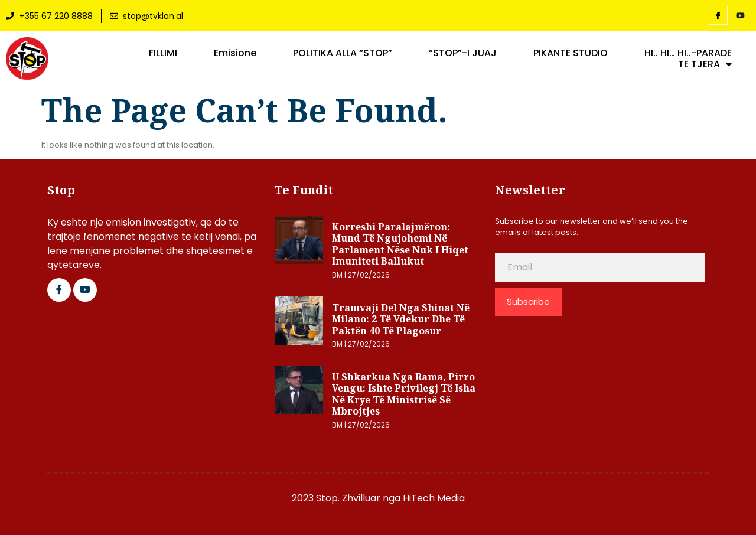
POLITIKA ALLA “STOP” (343, 53)
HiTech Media (434, 498)
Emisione (235, 53)
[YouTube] (740, 16)
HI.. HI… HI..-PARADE (688, 53)
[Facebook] (718, 15)
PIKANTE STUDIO (571, 53)
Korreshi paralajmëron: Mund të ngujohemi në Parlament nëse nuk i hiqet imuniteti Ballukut (400, 244)
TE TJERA (705, 64)
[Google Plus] (85, 290)
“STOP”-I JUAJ (463, 53)
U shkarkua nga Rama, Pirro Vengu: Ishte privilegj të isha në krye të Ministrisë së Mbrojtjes (404, 394)
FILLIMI (163, 53)
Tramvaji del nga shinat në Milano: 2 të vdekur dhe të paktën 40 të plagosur (401, 319)
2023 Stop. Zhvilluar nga (347, 498)
